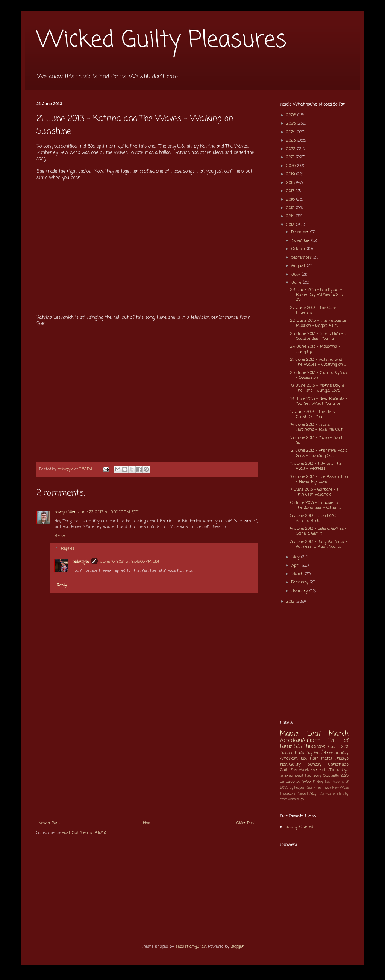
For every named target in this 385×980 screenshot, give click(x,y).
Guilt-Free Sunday (331, 753)
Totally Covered (299, 827)
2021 (291, 157)
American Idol (293, 758)
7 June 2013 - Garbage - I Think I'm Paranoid (314, 492)
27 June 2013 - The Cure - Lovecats (315, 310)
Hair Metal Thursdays (330, 770)
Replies (68, 549)
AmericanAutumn (300, 740)
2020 (292, 166)
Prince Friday (307, 794)
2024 (292, 132)
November (301, 241)
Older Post (246, 823)
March (298, 574)
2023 (292, 140)
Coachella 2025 (336, 776)
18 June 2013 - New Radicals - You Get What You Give (319, 401)
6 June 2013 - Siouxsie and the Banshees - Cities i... (316, 505)
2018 (291, 183)
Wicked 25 (296, 799)
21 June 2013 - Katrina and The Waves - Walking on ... (318, 362)
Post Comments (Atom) (84, 833)
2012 (291, 602)
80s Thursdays (310, 746)
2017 (291, 191)
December (301, 232)
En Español (290, 782)
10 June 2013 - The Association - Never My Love (319, 479)
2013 (291, 225)
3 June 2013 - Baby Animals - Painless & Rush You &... (319, 544)
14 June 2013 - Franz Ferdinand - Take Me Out (316, 427)
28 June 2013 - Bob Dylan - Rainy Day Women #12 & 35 (317, 295)
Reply (60, 536)
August (299, 266)
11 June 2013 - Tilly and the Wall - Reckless (316, 466)
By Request (297, 788)
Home (148, 823)
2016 (291, 199)
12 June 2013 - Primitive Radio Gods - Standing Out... (319, 453)
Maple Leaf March (314, 734)
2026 (292, 115)
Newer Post (49, 823)
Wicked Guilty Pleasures (161, 40)
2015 (291, 208)
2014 (291, 216)
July (296, 274)
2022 (292, 149)
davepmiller (65, 512)
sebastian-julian (191, 947)
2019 (291, 174)
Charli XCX (338, 747)
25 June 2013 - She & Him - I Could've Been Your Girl (318, 336)
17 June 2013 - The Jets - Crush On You (314, 414)
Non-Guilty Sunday (301, 764)
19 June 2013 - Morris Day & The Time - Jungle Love (317, 388)
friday (318, 782)
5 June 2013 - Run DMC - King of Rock (315, 518)
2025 (292, 124)
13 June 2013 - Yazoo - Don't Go (316, 440)
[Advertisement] (147, 760)
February (301, 582)
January (300, 591)
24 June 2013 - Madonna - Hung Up (315, 349)
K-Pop (306, 782)
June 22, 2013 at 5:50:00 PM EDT (108, 512)
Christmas (338, 764)
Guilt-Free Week (295, 770)
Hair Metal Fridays (330, 758)
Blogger (237, 947)
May (296, 557)
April (297, 565)
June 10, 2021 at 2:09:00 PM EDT (130, 562)
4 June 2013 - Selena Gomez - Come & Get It (318, 531)
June (297, 283)
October (299, 249)
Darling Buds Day (296, 753)
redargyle (80, 562)
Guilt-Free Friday (319, 788)
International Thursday (301, 776)
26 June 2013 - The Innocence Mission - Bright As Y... (318, 323)
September (302, 258)
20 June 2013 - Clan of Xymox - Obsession (319, 375)
